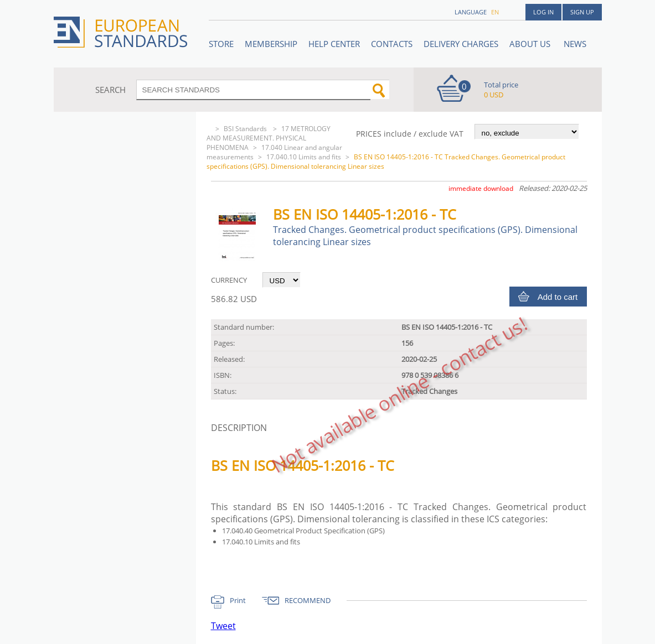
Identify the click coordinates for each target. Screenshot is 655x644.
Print (238, 600)
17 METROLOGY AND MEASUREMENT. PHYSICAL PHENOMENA (269, 138)
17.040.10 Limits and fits (304, 157)
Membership (271, 44)
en (495, 12)
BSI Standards (246, 129)
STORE (221, 44)
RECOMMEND (308, 600)
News (575, 44)
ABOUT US (531, 44)
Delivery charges (461, 44)
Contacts (392, 44)
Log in (543, 12)
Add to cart (558, 297)
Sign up (582, 12)
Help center (334, 44)
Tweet (223, 626)
